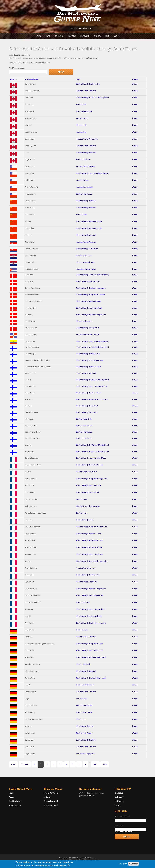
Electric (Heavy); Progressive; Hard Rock (91, 458)
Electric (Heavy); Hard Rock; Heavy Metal (91, 657)
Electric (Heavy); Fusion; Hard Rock (89, 616)
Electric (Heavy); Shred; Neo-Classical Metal (92, 173)
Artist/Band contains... (17, 68)
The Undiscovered (51, 805)
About (11, 797)
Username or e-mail (122, 817)
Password (119, 826)
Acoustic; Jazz (82, 499)
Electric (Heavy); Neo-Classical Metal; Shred (92, 98)
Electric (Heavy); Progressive (87, 582)
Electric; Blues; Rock (84, 419)
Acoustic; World (82, 118)
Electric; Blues (82, 215)
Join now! (92, 796)
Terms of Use (90, 862)
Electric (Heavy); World (85, 726)
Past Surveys (119, 801)
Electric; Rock (81, 105)
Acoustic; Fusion (82, 180)
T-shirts (117, 805)
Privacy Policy (107, 862)
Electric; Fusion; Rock (84, 712)
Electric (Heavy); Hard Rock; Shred (89, 367)
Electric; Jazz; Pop (83, 602)
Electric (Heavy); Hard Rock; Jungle (89, 221)
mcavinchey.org (15, 805)
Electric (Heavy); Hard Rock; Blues (89, 301)
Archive (97, 36)
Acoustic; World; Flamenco (86, 91)
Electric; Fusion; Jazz (84, 194)
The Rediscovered (51, 801)
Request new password (123, 832)
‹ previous (25, 764)
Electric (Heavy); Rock (84, 111)
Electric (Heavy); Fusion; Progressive (90, 360)
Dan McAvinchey (15, 801)
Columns (59, 36)
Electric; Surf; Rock (83, 160)
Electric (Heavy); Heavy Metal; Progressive (92, 399)
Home (38, 36)
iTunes (135, 79)
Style (78, 79)
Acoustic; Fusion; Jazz (84, 187)
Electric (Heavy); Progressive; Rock (89, 308)
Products (85, 36)
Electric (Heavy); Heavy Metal (87, 406)
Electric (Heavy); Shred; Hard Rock (89, 486)
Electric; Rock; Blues (84, 255)
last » (105, 764)
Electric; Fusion (82, 513)
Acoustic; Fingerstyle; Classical (88, 334)
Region (14, 79)
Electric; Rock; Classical (85, 685)
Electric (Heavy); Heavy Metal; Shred (90, 465)
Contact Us (119, 793)
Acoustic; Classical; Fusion (86, 269)
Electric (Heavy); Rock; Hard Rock (88, 281)
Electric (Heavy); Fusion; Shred (87, 328)
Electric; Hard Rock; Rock (85, 262)
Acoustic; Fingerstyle (84, 706)
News (48, 36)
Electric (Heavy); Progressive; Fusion (90, 554)
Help (107, 36)
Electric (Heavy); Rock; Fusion (87, 249)
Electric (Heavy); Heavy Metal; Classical (91, 295)
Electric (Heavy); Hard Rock (86, 153)
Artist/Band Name (32, 79)
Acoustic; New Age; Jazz (85, 754)
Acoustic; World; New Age (86, 568)
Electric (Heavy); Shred (85, 520)
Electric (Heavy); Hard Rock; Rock (88, 84)
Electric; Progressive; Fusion (87, 472)
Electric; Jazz (81, 719)
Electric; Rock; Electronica (86, 637)
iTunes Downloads (51, 793)
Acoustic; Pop (81, 132)
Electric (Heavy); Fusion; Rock (87, 412)
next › (95, 764)
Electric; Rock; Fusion (84, 425)
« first (14, 764)
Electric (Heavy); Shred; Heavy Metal (90, 651)
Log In (117, 36)
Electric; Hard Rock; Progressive (88, 506)
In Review (48, 797)
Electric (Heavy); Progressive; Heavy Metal (92, 386)
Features (72, 36)
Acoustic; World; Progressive (87, 139)
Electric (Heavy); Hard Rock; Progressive (91, 288)
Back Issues (119, 797)
